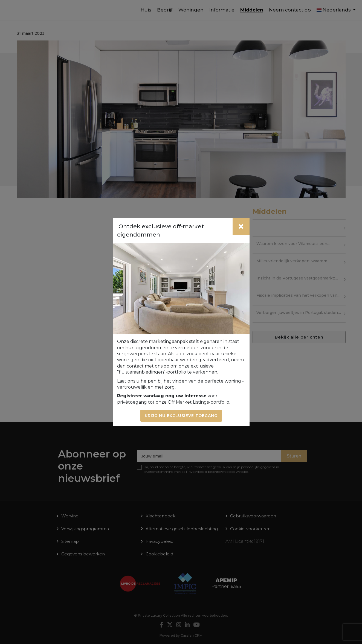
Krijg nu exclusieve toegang (181, 416)
